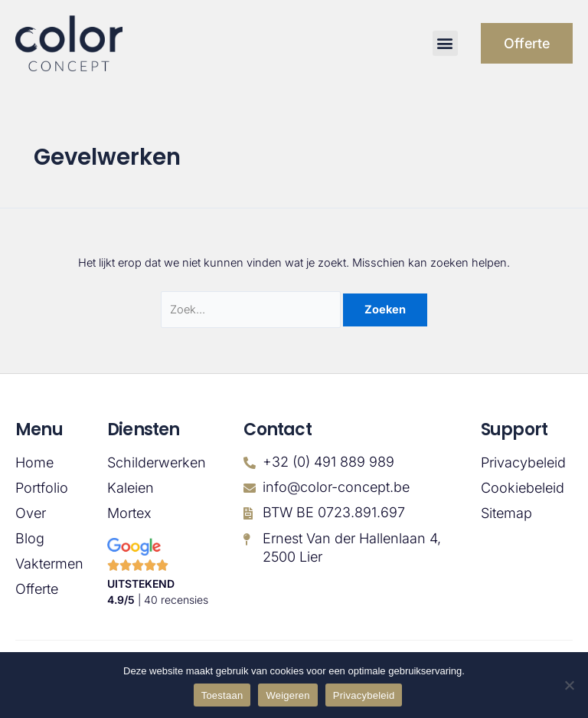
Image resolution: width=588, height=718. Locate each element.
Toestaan (222, 695)
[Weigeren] (569, 685)
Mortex (129, 513)
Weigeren (287, 695)
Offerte (37, 589)
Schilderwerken (157, 463)
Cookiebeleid (523, 488)
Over (31, 513)
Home (34, 463)
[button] (444, 43)
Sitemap (506, 513)
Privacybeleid (523, 463)
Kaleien (131, 488)
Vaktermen (46, 564)
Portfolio (42, 488)
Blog (30, 539)
